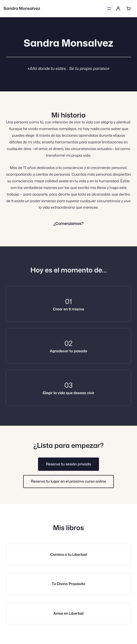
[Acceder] (118, 9)
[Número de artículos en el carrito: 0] (128, 9)
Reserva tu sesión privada (68, 464)
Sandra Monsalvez (22, 8)
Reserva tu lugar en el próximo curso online (68, 481)
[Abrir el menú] (109, 9)
